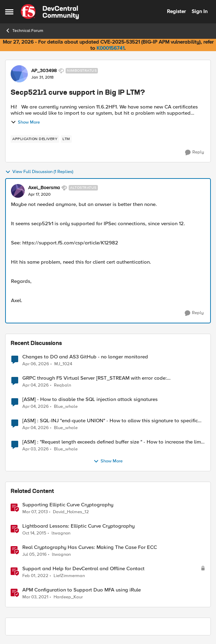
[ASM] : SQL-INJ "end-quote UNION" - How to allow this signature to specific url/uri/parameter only (110, 421)
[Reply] (195, 152)
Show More (25, 122)
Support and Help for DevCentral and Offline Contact (83, 569)
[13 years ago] (35, 512)
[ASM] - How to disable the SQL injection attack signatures (90, 399)
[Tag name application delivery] (35, 139)
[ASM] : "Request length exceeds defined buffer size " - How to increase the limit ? (113, 442)
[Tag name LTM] (66, 139)
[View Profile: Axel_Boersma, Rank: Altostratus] (18, 191)
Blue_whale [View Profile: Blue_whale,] (66, 407)
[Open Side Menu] (9, 12)
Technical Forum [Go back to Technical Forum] (24, 31)
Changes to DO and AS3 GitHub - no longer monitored (85, 357)
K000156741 (110, 48)
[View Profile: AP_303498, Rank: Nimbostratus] (19, 74)
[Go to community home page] (50, 12)
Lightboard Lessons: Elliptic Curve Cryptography (78, 526)
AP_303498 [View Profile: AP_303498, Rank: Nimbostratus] (44, 71)
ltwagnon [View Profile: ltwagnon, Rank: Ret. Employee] (61, 533)
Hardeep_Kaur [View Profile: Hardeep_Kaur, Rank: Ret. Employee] (68, 597)
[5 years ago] (35, 597)
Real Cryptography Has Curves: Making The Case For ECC (90, 547)
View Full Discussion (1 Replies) (39, 172)
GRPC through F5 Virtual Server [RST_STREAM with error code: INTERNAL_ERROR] (95, 378)
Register (176, 11)
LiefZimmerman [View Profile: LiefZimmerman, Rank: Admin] (69, 576)
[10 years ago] (34, 533)
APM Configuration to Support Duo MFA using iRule (82, 590)
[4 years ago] (35, 576)
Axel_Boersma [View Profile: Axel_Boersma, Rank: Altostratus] (44, 188)
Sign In (200, 11)
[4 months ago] (36, 364)
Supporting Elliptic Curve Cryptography (68, 505)
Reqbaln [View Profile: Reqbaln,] (62, 385)
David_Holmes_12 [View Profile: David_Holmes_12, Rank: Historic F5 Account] (71, 512)
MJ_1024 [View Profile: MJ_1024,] (63, 364)
